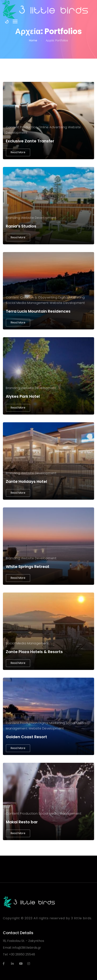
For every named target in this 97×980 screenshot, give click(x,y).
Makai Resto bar (22, 822)
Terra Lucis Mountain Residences (38, 311)
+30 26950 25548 (22, 954)
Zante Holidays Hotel (26, 481)
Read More (18, 152)
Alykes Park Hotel (23, 396)
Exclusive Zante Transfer (30, 141)
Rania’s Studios (21, 226)
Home (33, 40)
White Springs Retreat (28, 567)
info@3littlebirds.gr (27, 948)
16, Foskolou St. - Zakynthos (24, 941)
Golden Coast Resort (26, 737)
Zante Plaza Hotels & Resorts (34, 652)
